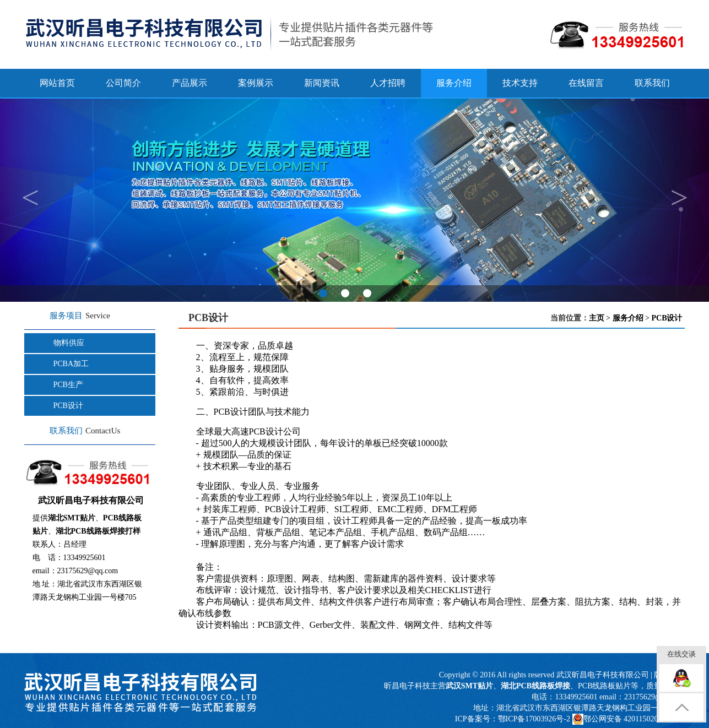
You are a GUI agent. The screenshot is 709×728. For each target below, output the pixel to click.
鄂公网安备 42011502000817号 (629, 719)
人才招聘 (388, 83)
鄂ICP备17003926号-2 (534, 719)
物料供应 (69, 343)
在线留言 (586, 83)
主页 (597, 318)
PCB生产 (68, 385)
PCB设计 (68, 406)
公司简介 (123, 83)
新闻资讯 (322, 83)
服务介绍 (628, 318)
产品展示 (190, 83)
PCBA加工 (71, 364)
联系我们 (652, 83)
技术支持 (520, 83)
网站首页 (57, 83)
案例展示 (256, 83)
